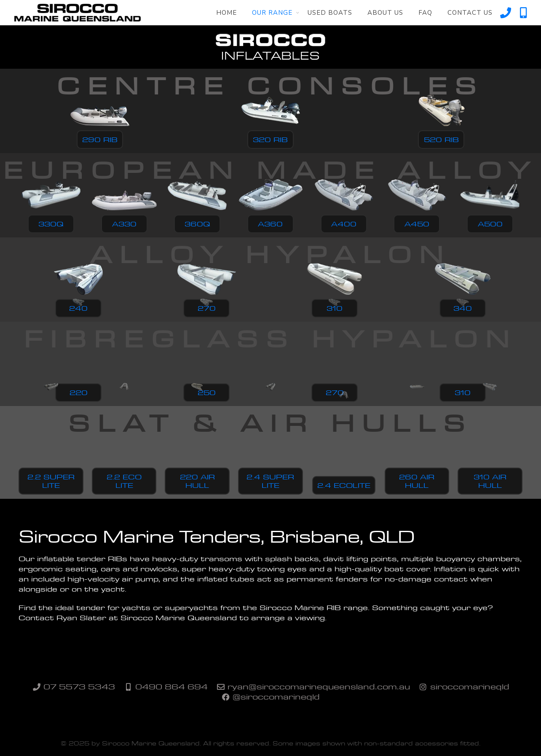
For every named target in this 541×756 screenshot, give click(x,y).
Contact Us (470, 13)
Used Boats (330, 13)
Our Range (272, 13)
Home (226, 13)
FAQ (425, 13)
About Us (385, 13)
